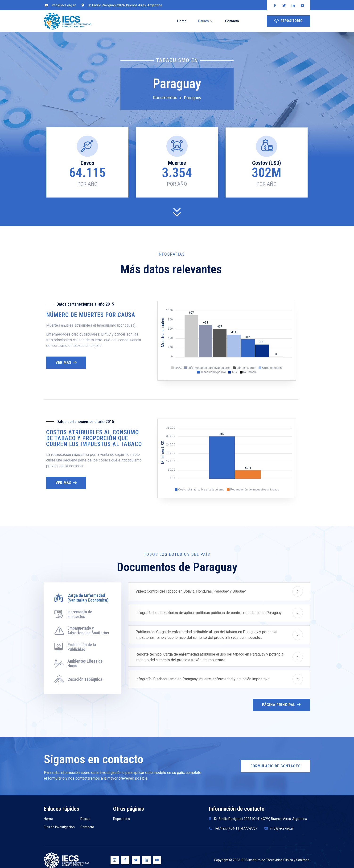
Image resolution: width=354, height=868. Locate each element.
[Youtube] (157, 860)
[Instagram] (115, 860)
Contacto (232, 21)
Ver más (66, 363)
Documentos (167, 98)
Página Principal (281, 705)
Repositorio (288, 21)
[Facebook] (125, 860)
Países (206, 21)
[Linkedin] (146, 860)
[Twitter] (136, 860)
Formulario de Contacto (276, 766)
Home (182, 21)
